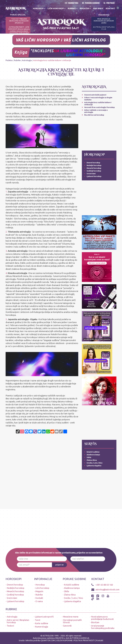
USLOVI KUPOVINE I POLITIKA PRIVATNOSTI (76, 640)
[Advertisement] (99, 133)
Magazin (85, 8)
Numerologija (41, 627)
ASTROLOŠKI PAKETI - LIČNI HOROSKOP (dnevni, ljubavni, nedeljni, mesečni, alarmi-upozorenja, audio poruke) (19, 30)
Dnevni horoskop (93, 163)
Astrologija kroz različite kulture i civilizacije (98, 104)
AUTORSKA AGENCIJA (79, 638)
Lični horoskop (57, 8)
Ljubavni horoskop (94, 176)
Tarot (38, 620)
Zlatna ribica (92, 460)
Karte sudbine (42, 623)
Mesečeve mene (71, 617)
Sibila (89, 457)
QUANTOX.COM (48, 640)
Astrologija (27, 60)
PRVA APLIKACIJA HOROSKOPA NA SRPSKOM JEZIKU (104, 21)
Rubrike (73, 8)
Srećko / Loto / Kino (95, 463)
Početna (9, 60)
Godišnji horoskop (94, 171)
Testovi (10, 626)
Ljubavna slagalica (94, 466)
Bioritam (95, 622)
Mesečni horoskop (94, 168)
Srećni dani (91, 174)
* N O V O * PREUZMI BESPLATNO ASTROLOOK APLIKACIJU (19, 21)
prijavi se (60, 565)
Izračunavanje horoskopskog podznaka (103, 627)
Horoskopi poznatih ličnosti (72, 621)
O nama (39, 601)
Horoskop (39, 8)
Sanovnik (67, 626)
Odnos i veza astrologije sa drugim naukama (98, 99)
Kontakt (111, 8)
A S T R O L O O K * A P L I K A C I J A (104, 28)
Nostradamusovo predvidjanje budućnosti (102, 618)
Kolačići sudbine (93, 452)
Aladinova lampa (93, 455)
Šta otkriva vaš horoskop (94, 115)
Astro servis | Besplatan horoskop (18, 621)
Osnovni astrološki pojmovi (95, 95)
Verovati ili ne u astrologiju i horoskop (99, 107)
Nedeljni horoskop (94, 165)
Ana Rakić (98, 8)
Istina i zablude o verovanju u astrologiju (96, 111)
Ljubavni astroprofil (44, 617)
